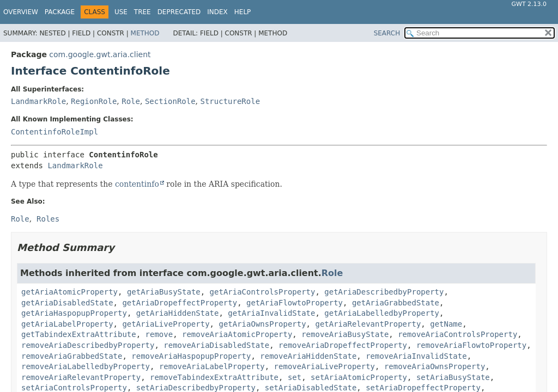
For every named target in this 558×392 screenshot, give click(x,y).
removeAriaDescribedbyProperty (88, 345)
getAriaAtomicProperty (69, 292)
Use (121, 12)
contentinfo (137, 184)
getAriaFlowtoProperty (295, 303)
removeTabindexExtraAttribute (214, 377)
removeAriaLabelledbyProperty (86, 366)
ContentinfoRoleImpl (54, 132)
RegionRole (94, 101)
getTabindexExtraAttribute (79, 334)
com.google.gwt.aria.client (100, 54)
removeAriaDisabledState (216, 345)
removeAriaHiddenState (308, 356)
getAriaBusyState (164, 292)
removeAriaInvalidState (416, 356)
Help (243, 12)
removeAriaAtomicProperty (237, 334)
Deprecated (179, 12)
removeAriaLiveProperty (325, 366)
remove (159, 334)
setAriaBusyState (453, 377)
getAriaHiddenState (178, 313)
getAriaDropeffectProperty (180, 303)
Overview (21, 12)
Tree (142, 12)
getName (446, 324)
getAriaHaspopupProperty (74, 313)
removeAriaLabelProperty (212, 366)
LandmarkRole (38, 101)
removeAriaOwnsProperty (435, 366)
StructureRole (231, 101)
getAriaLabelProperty (67, 324)
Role (131, 101)
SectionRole (170, 101)
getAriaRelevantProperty (368, 324)
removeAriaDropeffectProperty (343, 345)
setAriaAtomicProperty (359, 377)
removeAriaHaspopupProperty (191, 356)
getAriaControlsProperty (263, 292)
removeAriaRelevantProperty (81, 377)
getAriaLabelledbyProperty (382, 313)
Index (217, 12)
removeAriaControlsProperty (457, 334)
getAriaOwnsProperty (262, 324)
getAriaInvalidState (271, 313)
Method (145, 33)
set (295, 377)
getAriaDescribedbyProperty (384, 292)
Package (60, 12)
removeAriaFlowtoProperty (471, 345)
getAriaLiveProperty (166, 324)
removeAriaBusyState (345, 334)
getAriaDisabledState (67, 303)
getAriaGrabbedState (396, 303)
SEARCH (387, 33)
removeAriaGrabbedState (72, 356)
